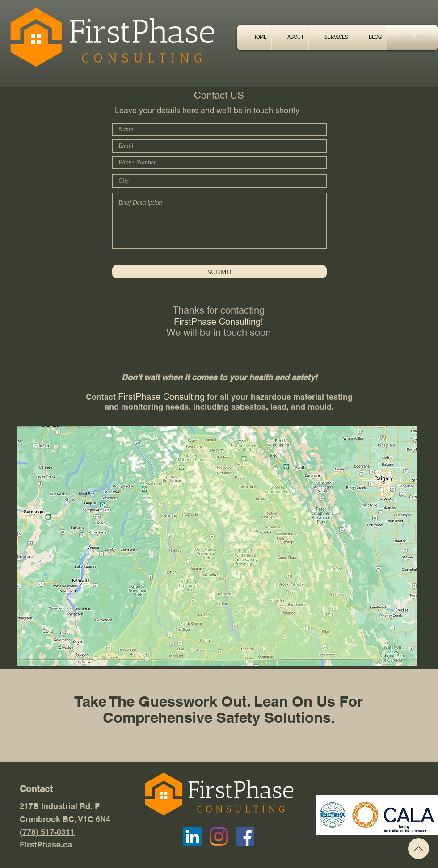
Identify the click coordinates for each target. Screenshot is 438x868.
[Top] (419, 849)
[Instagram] (219, 837)
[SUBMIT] (219, 272)
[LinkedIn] (192, 837)
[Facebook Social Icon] (245, 837)
